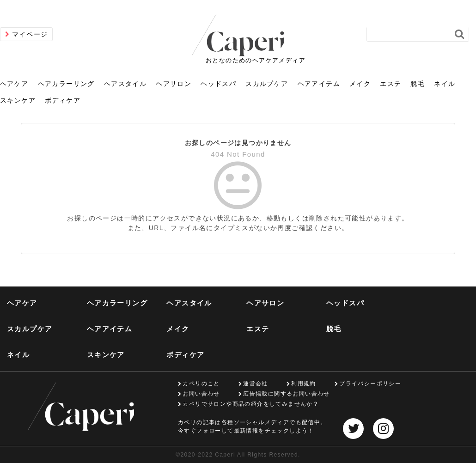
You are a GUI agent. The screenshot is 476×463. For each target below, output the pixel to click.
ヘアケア (14, 84)
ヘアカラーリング (66, 84)
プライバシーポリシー (370, 384)
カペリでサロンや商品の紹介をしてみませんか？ (251, 404)
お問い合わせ (201, 394)
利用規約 (304, 384)
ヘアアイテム (319, 84)
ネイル (445, 84)
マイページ (30, 34)
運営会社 (256, 384)
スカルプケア (267, 84)
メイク (360, 84)
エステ (391, 84)
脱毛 (418, 84)
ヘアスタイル (125, 84)
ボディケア (63, 100)
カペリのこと (201, 384)
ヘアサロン (174, 84)
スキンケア (18, 100)
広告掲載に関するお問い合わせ (287, 394)
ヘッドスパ (218, 84)
